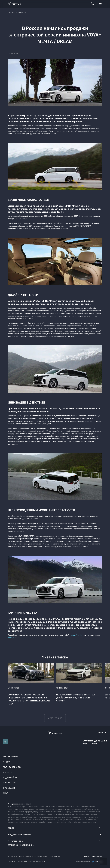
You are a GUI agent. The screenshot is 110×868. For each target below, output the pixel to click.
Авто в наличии (10, 757)
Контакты (7, 772)
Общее (11, 828)
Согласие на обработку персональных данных (26, 861)
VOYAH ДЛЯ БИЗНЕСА (12, 767)
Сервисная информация (20, 845)
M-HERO (6, 762)
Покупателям (9, 783)
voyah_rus (12, 638)
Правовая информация (93, 856)
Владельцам (9, 788)
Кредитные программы (19, 835)
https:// (74, 635)
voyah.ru (80, 635)
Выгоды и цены (15, 841)
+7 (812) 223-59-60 (90, 743)
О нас (5, 793)
